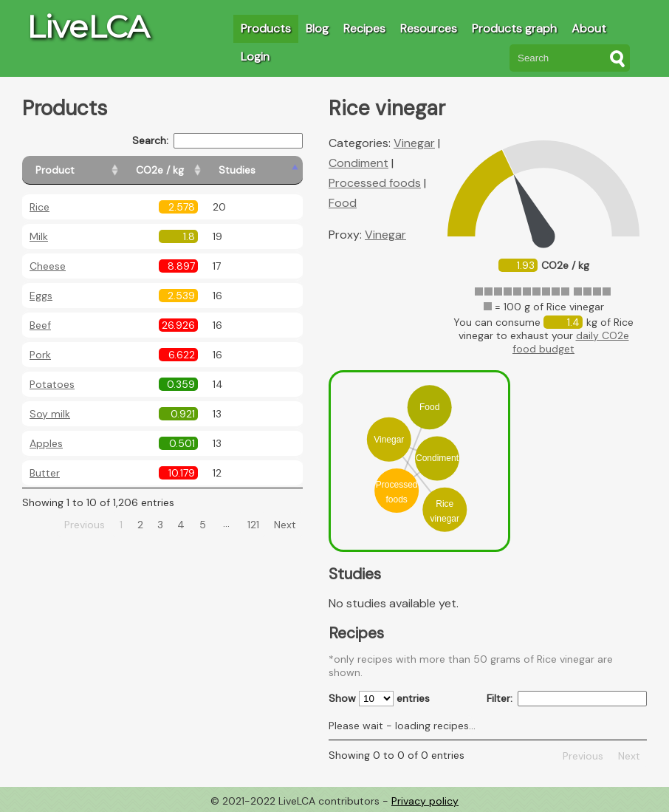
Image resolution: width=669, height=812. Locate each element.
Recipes (364, 28)
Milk (39, 236)
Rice (40, 207)
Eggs (41, 296)
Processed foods (375, 183)
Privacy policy (425, 801)
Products (266, 28)
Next (285, 525)
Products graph (514, 28)
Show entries (379, 699)
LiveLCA (88, 27)
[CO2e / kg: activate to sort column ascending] (197, 170)
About (589, 28)
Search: (217, 141)
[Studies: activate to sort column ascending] (271, 170)
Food (343, 203)
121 (253, 525)
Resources (429, 28)
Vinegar (414, 143)
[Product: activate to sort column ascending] (89, 170)
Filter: (567, 699)
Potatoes (52, 384)
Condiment (358, 163)
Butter (45, 473)
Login (255, 57)
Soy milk (50, 414)
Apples (46, 443)
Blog (317, 28)
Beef (40, 325)
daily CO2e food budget (571, 342)
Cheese (48, 266)
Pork (40, 355)
